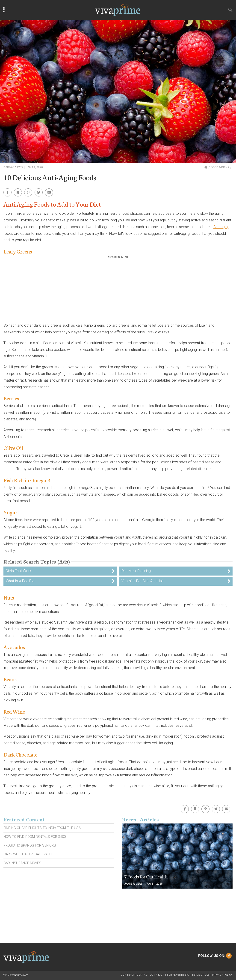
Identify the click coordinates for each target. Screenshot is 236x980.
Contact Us (145, 975)
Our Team (127, 975)
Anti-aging (221, 227)
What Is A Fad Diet (21, 581)
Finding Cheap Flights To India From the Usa (42, 828)
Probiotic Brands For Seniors (30, 845)
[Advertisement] (118, 291)
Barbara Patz (13, 167)
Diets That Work (19, 571)
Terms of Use (201, 975)
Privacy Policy (222, 975)
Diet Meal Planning (136, 571)
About (160, 975)
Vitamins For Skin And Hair (143, 581)
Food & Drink (220, 167)
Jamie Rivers (133, 884)
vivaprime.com (20, 975)
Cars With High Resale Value (28, 854)
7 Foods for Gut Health (146, 876)
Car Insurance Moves (22, 863)
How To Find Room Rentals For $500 (35, 837)
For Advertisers (178, 975)
